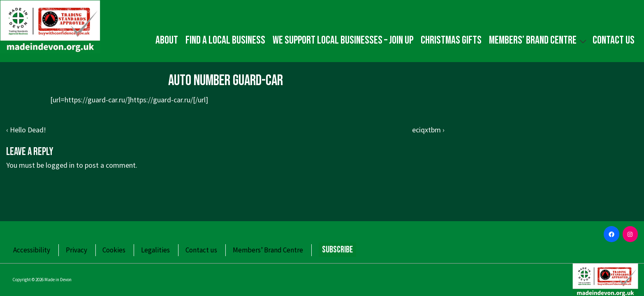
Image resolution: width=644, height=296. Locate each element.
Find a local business (225, 40)
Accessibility (32, 250)
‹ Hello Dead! (26, 130)
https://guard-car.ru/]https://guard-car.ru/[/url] (136, 100)
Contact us (614, 40)
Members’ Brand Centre (539, 40)
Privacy (76, 250)
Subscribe (337, 250)
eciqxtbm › (428, 130)
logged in (60, 165)
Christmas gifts (451, 40)
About (167, 40)
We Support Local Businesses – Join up (343, 40)
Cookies (114, 250)
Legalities (155, 250)
